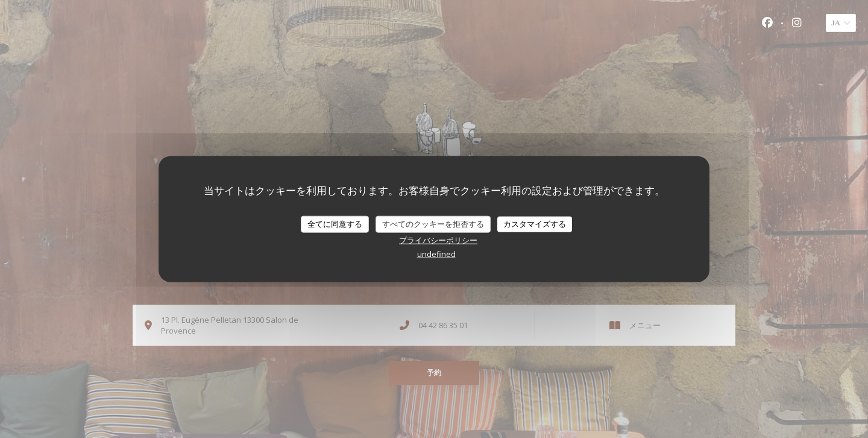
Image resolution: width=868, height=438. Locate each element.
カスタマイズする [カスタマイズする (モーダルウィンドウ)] (535, 224)
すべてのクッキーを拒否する (433, 224)
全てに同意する (335, 224)
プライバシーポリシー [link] (438, 240)
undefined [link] (436, 253)
